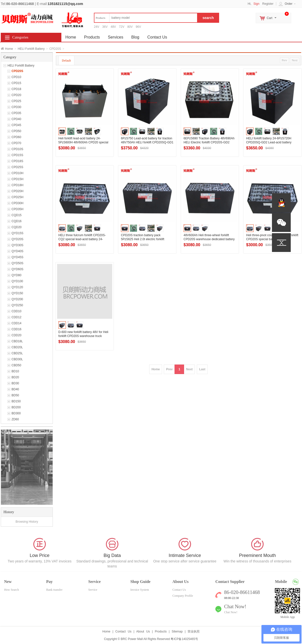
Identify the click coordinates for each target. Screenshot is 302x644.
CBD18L (17, 341)
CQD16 (17, 221)
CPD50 (16, 131)
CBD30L (17, 359)
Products (92, 37)
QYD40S (17, 251)
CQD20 (17, 227)
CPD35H (17, 209)
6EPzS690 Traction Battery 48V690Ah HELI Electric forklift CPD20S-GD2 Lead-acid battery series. (209, 142)
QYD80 (16, 275)
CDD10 (16, 311)
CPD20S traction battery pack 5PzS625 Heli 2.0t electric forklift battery (143, 239)
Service (93, 590)
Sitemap (177, 631)
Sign (256, 4)
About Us (143, 631)
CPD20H (17, 191)
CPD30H (17, 203)
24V (97, 27)
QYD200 (17, 299)
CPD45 (16, 125)
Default (66, 61)
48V (113, 27)
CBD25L (17, 353)
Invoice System (139, 590)
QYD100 (17, 281)
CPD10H (17, 173)
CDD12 (16, 317)
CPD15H (17, 179)
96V (138, 27)
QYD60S (17, 269)
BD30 (15, 383)
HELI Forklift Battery (31, 49)
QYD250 (17, 305)
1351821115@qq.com (65, 4)
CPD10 (16, 77)
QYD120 (17, 287)
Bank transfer (54, 590)
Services (116, 37)
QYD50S (17, 263)
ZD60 (15, 419)
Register (268, 4)
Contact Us (157, 37)
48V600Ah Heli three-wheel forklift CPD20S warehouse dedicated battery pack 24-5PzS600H (209, 239)
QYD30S (17, 245)
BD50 (15, 395)
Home (9, 49)
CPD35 (16, 113)
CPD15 (16, 83)
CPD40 (16, 119)
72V (122, 27)
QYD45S (17, 257)
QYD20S (17, 239)
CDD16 (16, 329)
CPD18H (17, 185)
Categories (20, 37)
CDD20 (16, 335)
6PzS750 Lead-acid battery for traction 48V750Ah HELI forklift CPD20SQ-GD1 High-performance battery (147, 142)
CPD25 (16, 101)
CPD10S (17, 149)
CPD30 (16, 107)
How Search (11, 590)
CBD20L (17, 347)
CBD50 (16, 365)
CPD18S (17, 161)
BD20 (15, 377)
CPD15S (17, 155)
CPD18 (16, 89)
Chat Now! (231, 612)
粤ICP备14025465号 (184, 639)
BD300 (16, 413)
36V (105, 27)
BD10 (15, 371)
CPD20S (17, 71)
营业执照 (194, 631)
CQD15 (17, 215)
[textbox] (146, 18)
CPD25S (17, 167)
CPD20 (16, 95)
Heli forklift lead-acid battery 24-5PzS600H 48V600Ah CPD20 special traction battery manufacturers (83, 142)
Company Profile (183, 596)
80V (130, 27)
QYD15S (17, 233)
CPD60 (16, 137)
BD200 (16, 407)
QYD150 (17, 293)
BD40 (15, 389)
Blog (135, 37)
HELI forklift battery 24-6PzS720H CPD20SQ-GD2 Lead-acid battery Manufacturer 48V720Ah (269, 142)
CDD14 (16, 323)
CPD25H (17, 197)
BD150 (16, 401)
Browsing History (27, 522)
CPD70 (16, 143)
